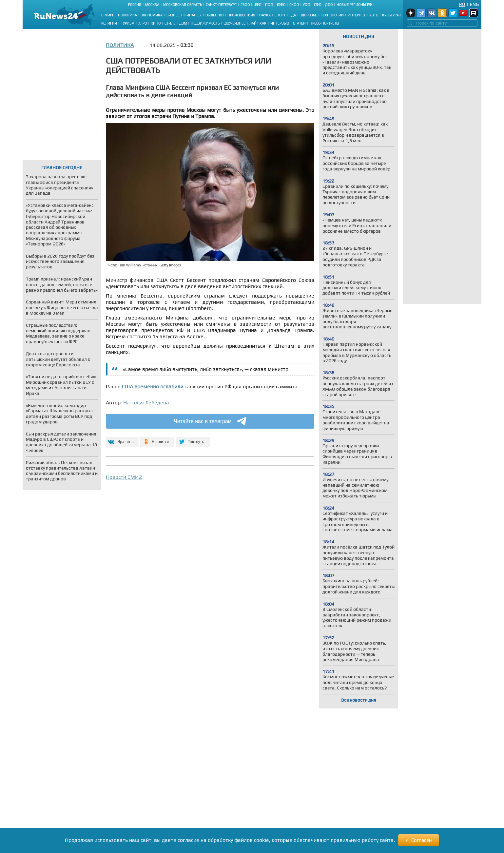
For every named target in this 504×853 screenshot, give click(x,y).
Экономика (152, 15)
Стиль (170, 23)
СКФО (294, 5)
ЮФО (281, 5)
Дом (183, 23)
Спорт (280, 15)
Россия (135, 5)
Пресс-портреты (324, 23)
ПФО (269, 5)
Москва (152, 5)
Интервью (280, 23)
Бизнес (173, 15)
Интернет (357, 15)
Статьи (299, 23)
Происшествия (241, 15)
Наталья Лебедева (146, 403)
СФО (318, 5)
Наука (265, 15)
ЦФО (257, 5)
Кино (156, 23)
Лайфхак (258, 23)
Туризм (128, 23)
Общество (214, 15)
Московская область (183, 5)
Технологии (332, 15)
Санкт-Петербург (221, 5)
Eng (474, 4)
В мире (108, 15)
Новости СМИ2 (124, 477)
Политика (127, 15)
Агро (143, 23)
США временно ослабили (153, 387)
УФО (306, 5)
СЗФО (245, 5)
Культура (390, 15)
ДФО (329, 5)
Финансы (193, 15)
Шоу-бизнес (234, 23)
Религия (109, 23)
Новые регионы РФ (354, 5)
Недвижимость (205, 23)
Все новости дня (359, 700)
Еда (293, 15)
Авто (374, 15)
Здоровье (308, 15)
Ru (462, 4)
